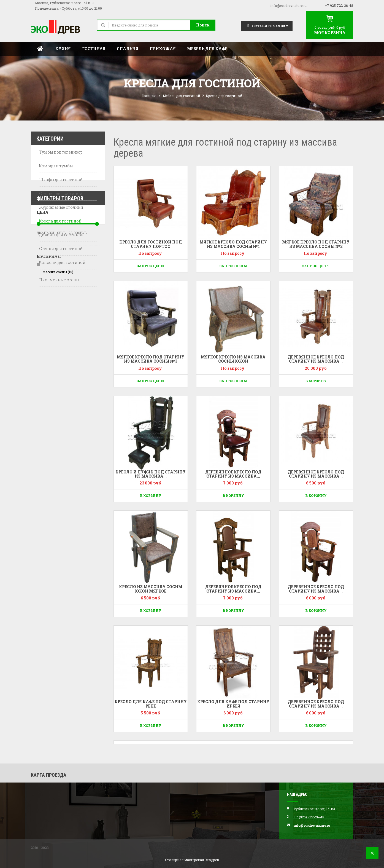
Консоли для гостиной (62, 263)
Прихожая (163, 49)
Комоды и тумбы (56, 167)
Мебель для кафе (207, 49)
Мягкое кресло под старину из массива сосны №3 (151, 359)
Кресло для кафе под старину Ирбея (233, 704)
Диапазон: (46, 342)
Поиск (203, 25)
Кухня (63, 49)
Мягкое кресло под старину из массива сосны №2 (316, 244)
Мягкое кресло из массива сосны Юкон (233, 359)
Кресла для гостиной (60, 222)
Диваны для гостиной (61, 236)
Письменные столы (59, 281)
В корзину (316, 381)
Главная (40, 49)
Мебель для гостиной (182, 96)
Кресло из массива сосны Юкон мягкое (151, 589)
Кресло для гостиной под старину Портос (151, 244)
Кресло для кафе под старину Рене (151, 704)
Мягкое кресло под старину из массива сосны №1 (233, 244)
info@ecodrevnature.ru (288, 6)
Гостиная (94, 49)
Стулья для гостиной (61, 195)
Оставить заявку (267, 26)
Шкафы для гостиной (61, 181)
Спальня (128, 49)
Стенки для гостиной (61, 250)
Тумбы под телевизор (61, 153)
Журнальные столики (61, 208)
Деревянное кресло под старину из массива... (316, 359)
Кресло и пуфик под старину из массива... (151, 474)
